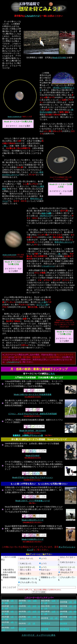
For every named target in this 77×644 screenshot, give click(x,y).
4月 (75, 602)
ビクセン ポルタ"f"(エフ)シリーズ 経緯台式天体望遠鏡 (32, 414)
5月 (61, 609)
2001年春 (44, 629)
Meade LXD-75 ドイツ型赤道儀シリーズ (33, 501)
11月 (20, 603)
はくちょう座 (42, 305)
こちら (52, 374)
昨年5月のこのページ (64, 242)
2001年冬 (63, 623)
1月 (51, 618)
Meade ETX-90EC (59, 58)
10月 (35, 601)
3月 (70, 602)
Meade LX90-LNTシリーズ (32, 520)
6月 (12, 601)
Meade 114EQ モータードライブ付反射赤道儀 (33, 394)
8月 (7, 603)
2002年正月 (45, 623)
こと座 (43, 302)
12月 (53, 601)
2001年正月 (64, 629)
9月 (29, 601)
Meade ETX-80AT (33, 456)
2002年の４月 (45, 216)
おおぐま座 (46, 213)
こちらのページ (32, 16)
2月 (46, 603)
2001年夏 (22, 629)
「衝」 (5, 146)
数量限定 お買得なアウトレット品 (28, 435)
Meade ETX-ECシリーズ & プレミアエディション (33, 477)
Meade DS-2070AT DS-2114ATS (33, 431)
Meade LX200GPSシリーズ (33, 539)
